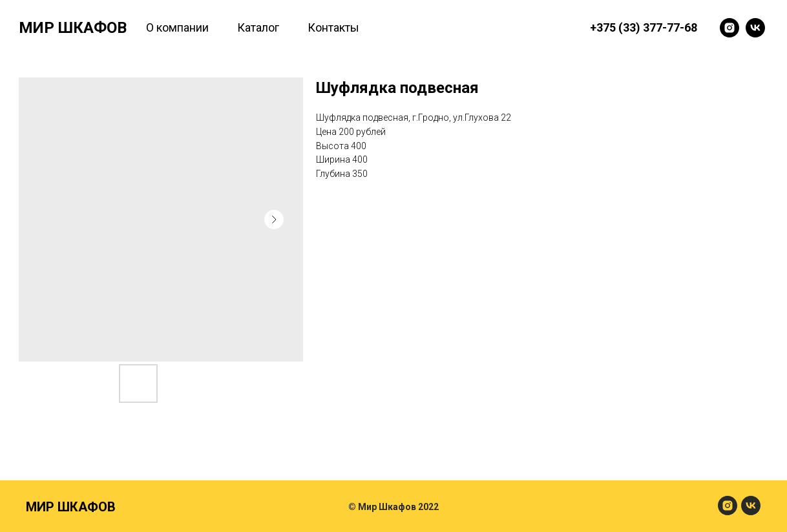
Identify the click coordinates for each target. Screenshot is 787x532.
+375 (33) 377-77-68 (644, 27)
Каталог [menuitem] (258, 27)
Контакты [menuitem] (333, 27)
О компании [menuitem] (177, 27)
